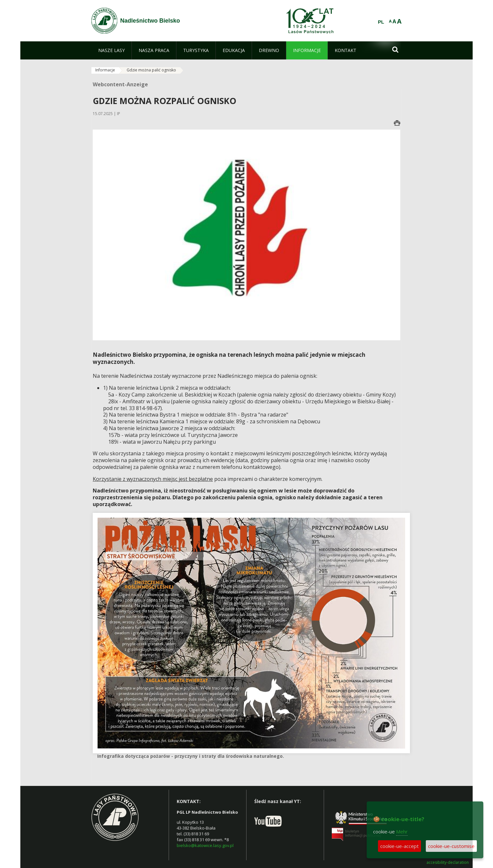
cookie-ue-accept (399, 846)
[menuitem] (111, 50)
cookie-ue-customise (451, 846)
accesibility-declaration (448, 863)
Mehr (402, 831)
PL (381, 22)
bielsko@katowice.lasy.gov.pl (205, 845)
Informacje (105, 70)
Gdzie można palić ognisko (151, 70)
